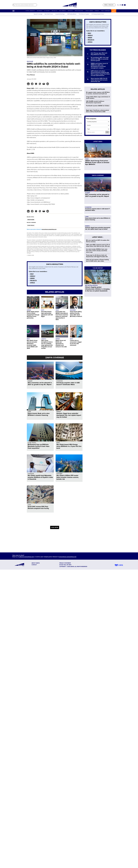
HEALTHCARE (31, 220)
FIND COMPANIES (106, 11)
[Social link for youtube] (125, 5)
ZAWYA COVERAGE (55, 358)
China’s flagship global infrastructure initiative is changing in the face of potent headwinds (97, 289)
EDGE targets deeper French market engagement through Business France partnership (33, 315)
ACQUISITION (60, 381)
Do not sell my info (65, 565)
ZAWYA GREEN (89, 11)
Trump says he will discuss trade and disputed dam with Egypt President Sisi (97, 256)
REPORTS (70, 11)
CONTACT (34, 565)
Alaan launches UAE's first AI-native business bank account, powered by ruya (99, 80)
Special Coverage (38, 14)
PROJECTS (54, 11)
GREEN (32, 278)
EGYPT (43, 310)
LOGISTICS (44, 339)
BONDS (58, 443)
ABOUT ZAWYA (36, 563)
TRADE (57, 310)
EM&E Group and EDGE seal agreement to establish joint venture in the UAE (61, 344)
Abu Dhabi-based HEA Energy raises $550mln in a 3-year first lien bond (69, 446)
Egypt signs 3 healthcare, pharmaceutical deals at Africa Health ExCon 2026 (98, 111)
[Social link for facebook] (120, 5)
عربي (114, 11)
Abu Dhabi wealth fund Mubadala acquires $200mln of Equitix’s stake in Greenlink (40, 477)
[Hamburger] (13, 11)
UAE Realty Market (72, 14)
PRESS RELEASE (79, 11)
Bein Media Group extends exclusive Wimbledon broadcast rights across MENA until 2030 (32, 344)
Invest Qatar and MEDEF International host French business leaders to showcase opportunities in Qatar (62, 316)
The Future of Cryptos (84, 14)
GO (107, 132)
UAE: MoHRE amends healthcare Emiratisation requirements (95, 102)
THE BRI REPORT (98, 268)
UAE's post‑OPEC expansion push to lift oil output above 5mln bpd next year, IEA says (98, 245)
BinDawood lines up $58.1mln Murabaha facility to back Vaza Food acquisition (39, 446)
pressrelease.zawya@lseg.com (49, 229)
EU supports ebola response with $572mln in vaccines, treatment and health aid (98, 93)
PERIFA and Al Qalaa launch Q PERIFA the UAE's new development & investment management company (99, 66)
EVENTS (97, 11)
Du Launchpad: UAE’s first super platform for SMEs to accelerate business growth (100, 59)
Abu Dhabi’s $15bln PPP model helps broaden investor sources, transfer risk (68, 477)
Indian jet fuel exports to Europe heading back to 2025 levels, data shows (97, 260)
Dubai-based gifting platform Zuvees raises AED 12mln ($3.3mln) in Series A (76, 314)
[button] (28, 84)
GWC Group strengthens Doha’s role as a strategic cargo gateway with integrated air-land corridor (47, 344)
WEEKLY (33, 276)
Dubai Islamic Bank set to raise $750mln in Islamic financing (39, 414)
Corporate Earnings (60, 14)
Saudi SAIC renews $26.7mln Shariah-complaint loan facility (38, 507)
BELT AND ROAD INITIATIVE (91, 286)
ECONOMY (47, 11)
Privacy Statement (65, 563)
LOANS (29, 412)
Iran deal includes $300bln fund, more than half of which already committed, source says (97, 251)
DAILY (32, 274)
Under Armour (31, 225)
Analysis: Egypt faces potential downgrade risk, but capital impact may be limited (69, 415)
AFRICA (32, 283)
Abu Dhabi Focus (49, 14)
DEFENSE (29, 310)
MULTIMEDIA (63, 11)
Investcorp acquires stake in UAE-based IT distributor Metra (68, 384)
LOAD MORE (55, 527)
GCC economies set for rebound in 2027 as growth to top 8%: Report (40, 384)
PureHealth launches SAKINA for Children (98, 106)
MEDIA (28, 339)
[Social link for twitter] (118, 5)
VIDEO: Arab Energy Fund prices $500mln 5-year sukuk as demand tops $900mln (97, 162)
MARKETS (59, 412)
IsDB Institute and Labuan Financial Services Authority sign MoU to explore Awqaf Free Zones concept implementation (100, 73)
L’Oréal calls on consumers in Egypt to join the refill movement (76, 343)
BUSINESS (40, 11)
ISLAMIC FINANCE (32, 443)
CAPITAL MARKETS (30, 11)
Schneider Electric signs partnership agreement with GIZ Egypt (47, 314)
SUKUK (87, 159)
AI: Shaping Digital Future (98, 14)
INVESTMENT (73, 310)
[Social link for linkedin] (122, 5)
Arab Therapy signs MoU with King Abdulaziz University (99, 54)
